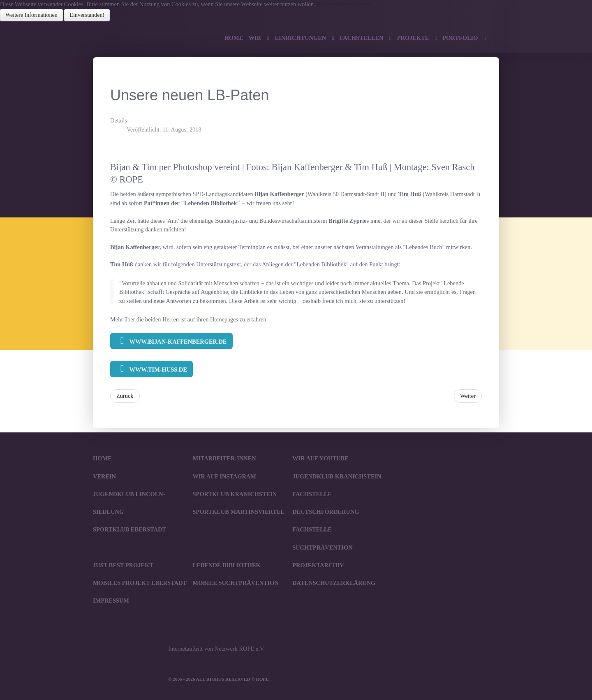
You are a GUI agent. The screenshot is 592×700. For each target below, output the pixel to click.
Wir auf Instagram (224, 476)
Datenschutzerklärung (334, 583)
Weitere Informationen (343, 4)
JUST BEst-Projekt (123, 565)
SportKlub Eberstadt (129, 529)
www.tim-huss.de (151, 369)
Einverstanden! (87, 15)
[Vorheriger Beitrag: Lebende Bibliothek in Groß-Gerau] (125, 396)
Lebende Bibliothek (227, 565)
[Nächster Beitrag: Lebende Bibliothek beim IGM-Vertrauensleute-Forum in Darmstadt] (468, 396)
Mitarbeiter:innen (224, 458)
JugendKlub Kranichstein (337, 476)
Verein (104, 476)
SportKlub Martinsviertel (239, 512)
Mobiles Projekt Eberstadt (140, 583)
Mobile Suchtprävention (236, 583)
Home (102, 458)
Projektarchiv (318, 565)
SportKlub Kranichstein (235, 494)
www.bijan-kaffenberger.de (171, 341)
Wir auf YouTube (320, 458)
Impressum (111, 601)
